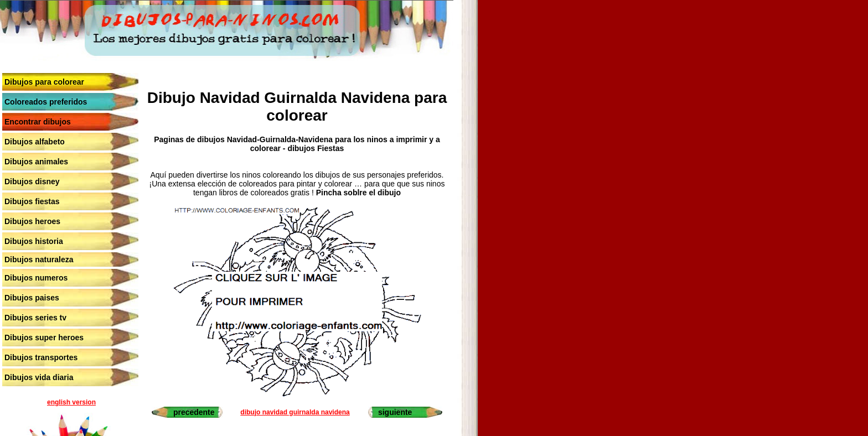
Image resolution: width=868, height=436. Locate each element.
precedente (194, 412)
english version (71, 402)
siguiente (395, 412)
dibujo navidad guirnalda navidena (295, 412)
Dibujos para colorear (44, 82)
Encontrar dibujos (38, 122)
